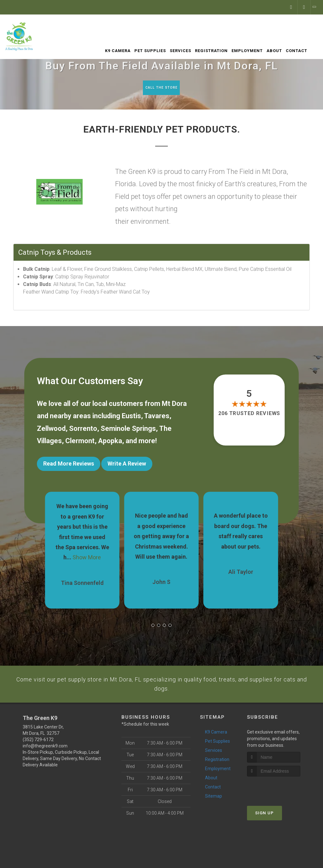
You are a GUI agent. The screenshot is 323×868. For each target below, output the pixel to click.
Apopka (110, 442)
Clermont (80, 442)
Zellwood (51, 430)
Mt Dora (174, 405)
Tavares (157, 417)
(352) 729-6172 (38, 748)
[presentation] (281, 797)
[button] (153, 621)
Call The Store (161, 88)
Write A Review (127, 465)
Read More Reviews (69, 465)
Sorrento (83, 430)
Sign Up (264, 821)
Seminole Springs (128, 430)
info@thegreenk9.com (45, 754)
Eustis (131, 417)
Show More (87, 554)
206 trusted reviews (249, 415)
